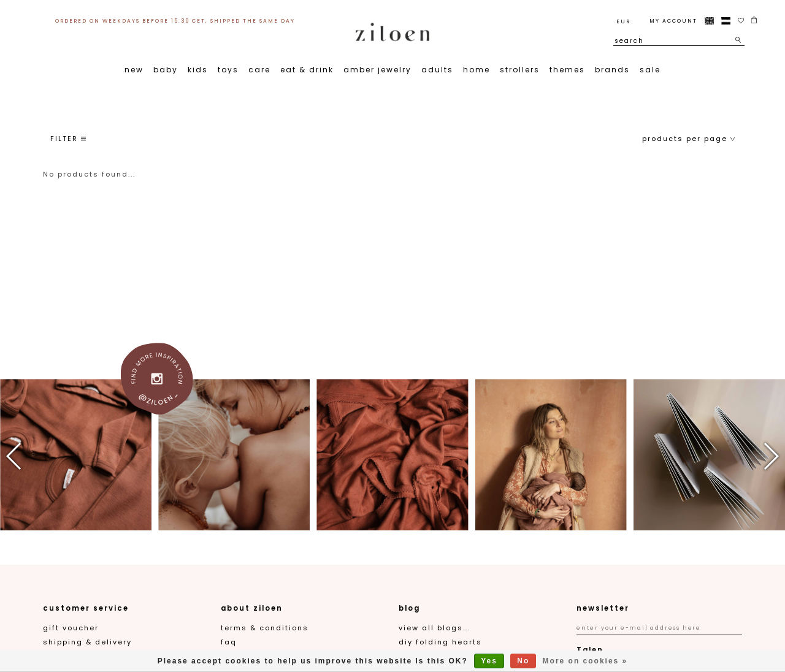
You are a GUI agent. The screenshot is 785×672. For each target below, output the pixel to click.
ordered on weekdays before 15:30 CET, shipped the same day (175, 21)
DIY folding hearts (440, 642)
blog (409, 608)
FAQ (229, 642)
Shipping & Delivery (87, 642)
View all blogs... (435, 628)
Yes (489, 661)
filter (68, 139)
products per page (689, 139)
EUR (623, 21)
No (523, 661)
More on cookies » (585, 661)
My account (673, 21)
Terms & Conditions (265, 628)
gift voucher (71, 628)
